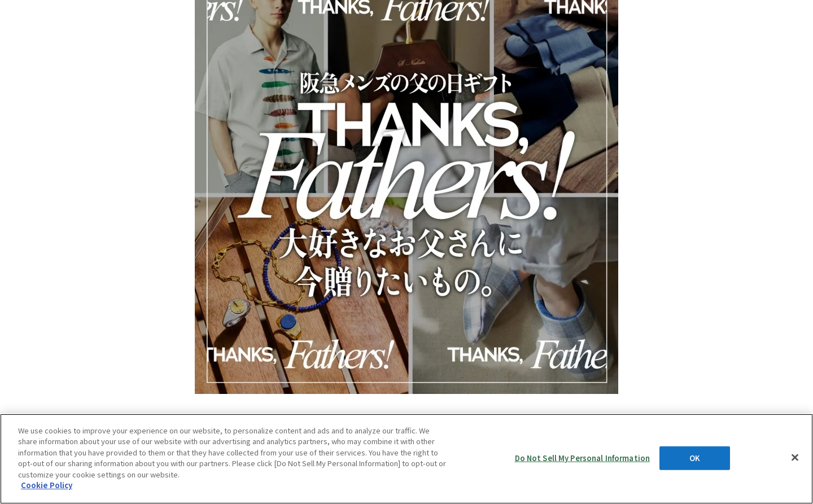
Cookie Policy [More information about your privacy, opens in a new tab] (47, 485)
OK (695, 458)
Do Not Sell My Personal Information (583, 458)
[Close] (795, 457)
